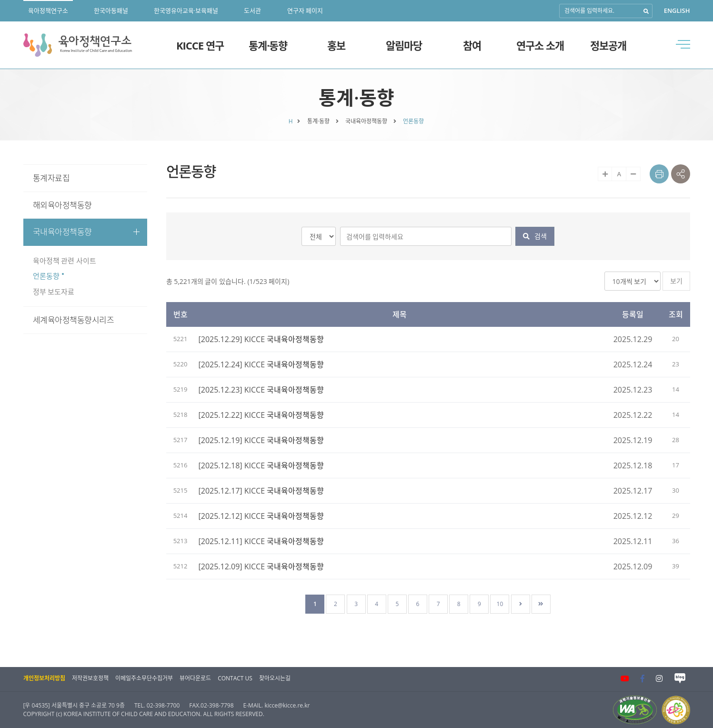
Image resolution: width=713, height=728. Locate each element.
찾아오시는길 (275, 678)
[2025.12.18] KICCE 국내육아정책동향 (261, 465)
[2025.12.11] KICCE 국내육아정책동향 (261, 541)
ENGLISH (677, 10)
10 (500, 604)
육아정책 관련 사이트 (65, 261)
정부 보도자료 (54, 292)
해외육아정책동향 (62, 205)
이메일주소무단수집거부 (144, 678)
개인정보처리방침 (44, 678)
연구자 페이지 (305, 10)
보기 (676, 281)
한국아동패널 (111, 10)
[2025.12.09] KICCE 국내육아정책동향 (261, 566)
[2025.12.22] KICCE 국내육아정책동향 (261, 415)
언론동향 (46, 276)
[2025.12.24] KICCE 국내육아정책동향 (261, 364)
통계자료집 (51, 178)
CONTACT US (235, 678)
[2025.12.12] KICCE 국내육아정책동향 (261, 516)
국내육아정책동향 (86, 232)
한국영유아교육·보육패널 (186, 10)
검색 (535, 236)
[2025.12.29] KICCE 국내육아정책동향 (261, 339)
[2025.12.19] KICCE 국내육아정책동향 (261, 440)
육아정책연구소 (48, 10)
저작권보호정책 (90, 678)
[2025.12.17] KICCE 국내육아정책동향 (261, 491)
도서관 (252, 10)
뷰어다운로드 (195, 678)
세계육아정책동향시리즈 (74, 320)
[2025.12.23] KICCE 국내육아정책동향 (261, 390)
